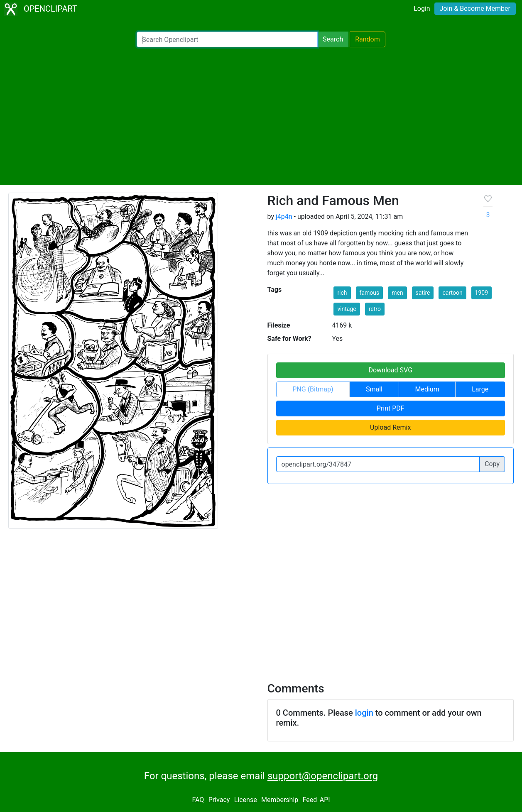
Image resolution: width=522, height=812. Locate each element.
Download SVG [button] (390, 370)
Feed (310, 800)
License (246, 800)
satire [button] (423, 293)
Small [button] (374, 389)
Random (368, 39)
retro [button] (375, 309)
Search (333, 39)
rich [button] (342, 293)
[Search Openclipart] (227, 39)
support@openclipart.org (323, 776)
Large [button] (480, 389)
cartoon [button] (452, 293)
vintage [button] (347, 309)
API (325, 800)
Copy (492, 464)
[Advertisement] (261, 116)
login (364, 713)
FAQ (198, 800)
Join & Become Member (475, 9)
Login (422, 9)
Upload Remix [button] (390, 427)
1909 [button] (482, 293)
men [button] (397, 293)
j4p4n (284, 216)
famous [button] (370, 293)
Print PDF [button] (391, 408)
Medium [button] (427, 389)
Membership (280, 800)
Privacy (219, 800)
